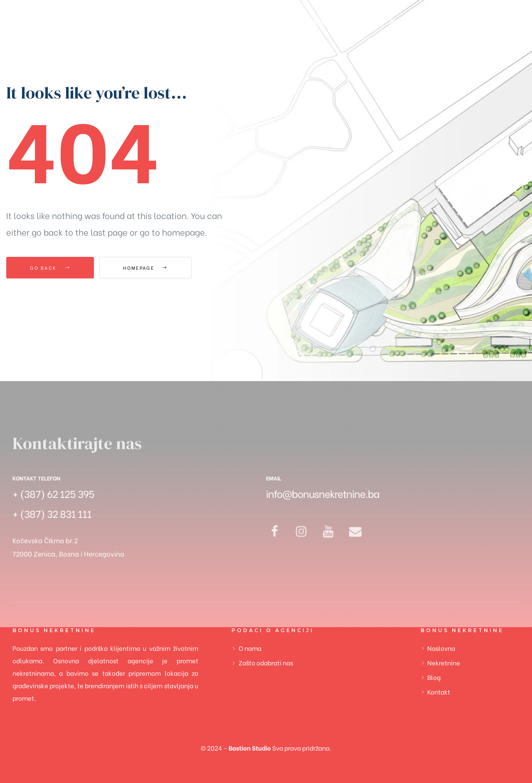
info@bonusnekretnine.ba (323, 493)
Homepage (145, 268)
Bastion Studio (250, 748)
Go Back (50, 268)
